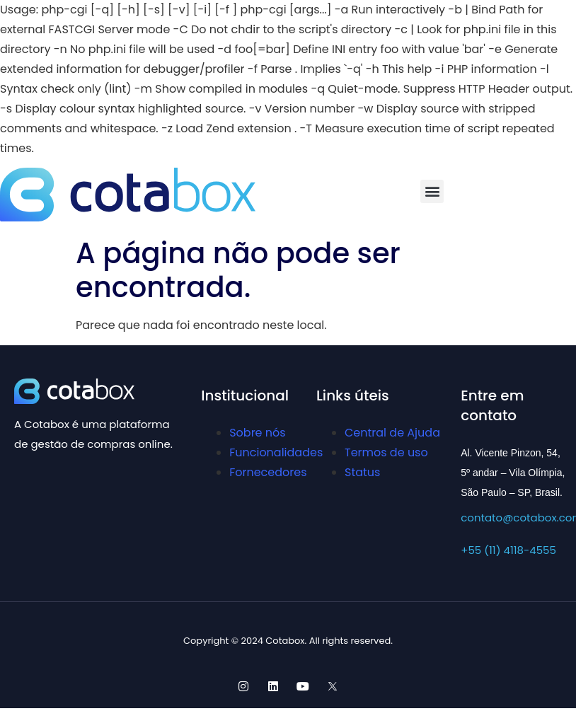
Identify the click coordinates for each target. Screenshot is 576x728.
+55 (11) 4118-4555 (508, 550)
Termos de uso (386, 452)
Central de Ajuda (392, 433)
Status (362, 472)
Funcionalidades (276, 452)
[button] (432, 191)
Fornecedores (268, 472)
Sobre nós (257, 433)
